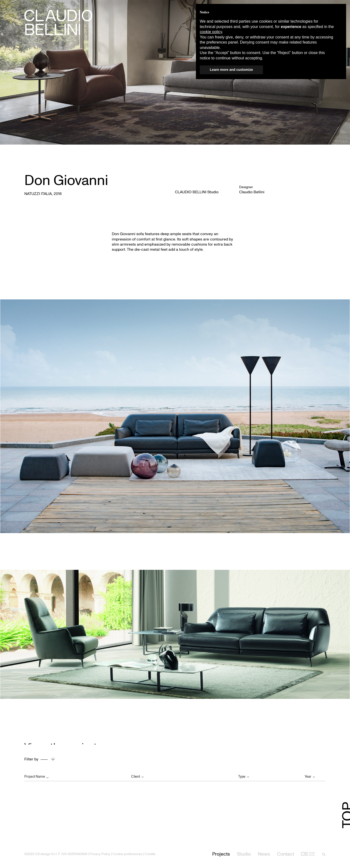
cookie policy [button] (211, 32)
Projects (221, 854)
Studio (244, 854)
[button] (340, 12)
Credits (150, 854)
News (264, 854)
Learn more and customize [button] (231, 70)
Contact (286, 854)
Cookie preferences (127, 854)
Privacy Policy (100, 854)
